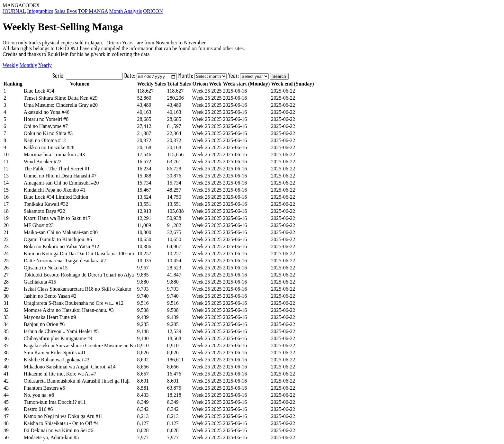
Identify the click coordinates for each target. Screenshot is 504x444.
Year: (233, 75)
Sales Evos (66, 11)
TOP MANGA (93, 11)
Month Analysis (126, 11)
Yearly (45, 65)
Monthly (28, 65)
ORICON (153, 11)
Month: (186, 75)
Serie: (88, 75)
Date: (150, 75)
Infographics (40, 11)
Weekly (10, 65)
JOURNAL (14, 11)
